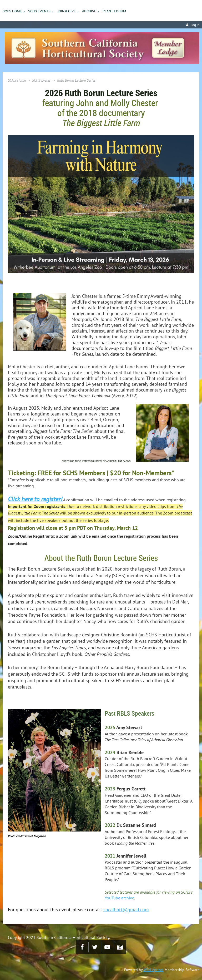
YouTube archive (119, 898)
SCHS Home (17, 80)
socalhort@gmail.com (126, 910)
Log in (195, 25)
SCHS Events (41, 80)
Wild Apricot (154, 970)
